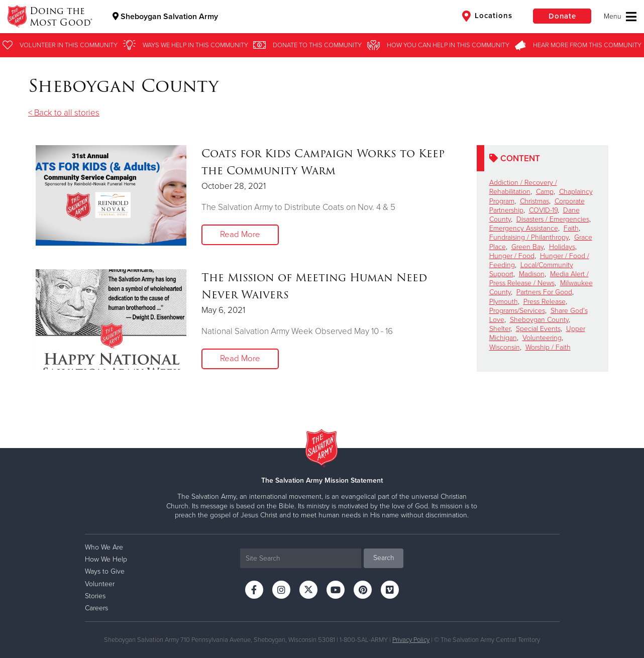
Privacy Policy (411, 640)
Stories (95, 596)
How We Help (106, 559)
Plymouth (504, 302)
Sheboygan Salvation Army (166, 17)
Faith (571, 228)
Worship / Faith (548, 347)
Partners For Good (544, 292)
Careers (96, 608)
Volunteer (100, 584)
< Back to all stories (64, 113)
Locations (485, 16)
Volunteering (542, 338)
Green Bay (527, 247)
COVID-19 (543, 210)
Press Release (545, 302)
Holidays (562, 247)
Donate (561, 16)
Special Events (538, 329)
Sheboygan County (539, 320)
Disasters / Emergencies (553, 219)
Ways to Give (105, 571)
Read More (240, 235)
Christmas (534, 201)
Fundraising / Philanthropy (529, 237)
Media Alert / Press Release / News (539, 279)
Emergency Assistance (524, 228)
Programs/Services (517, 311)
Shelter (500, 329)
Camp (545, 192)
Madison (532, 274)
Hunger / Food (512, 256)
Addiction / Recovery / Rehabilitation (523, 187)
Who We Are (104, 547)
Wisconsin (505, 347)
